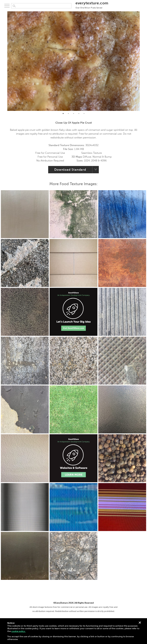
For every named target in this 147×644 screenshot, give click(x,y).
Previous (5, 61)
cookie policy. (18, 631)
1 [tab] (63, 113)
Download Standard (70, 170)
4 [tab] (79, 113)
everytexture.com (92, 5)
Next (142, 61)
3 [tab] (74, 113)
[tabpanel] (73, 61)
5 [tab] (84, 113)
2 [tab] (68, 113)
